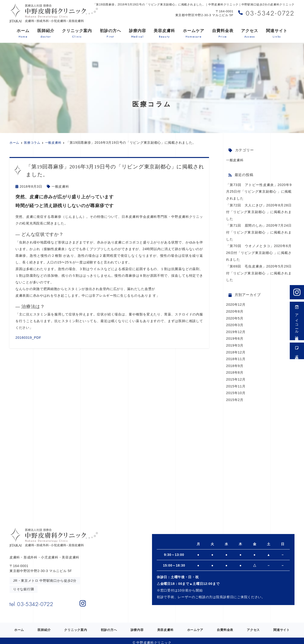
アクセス (250, 34)
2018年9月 (235, 362)
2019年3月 (235, 342)
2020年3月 (235, 322)
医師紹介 (46, 34)
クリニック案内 (77, 34)
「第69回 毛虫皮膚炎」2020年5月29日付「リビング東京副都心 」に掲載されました (259, 271)
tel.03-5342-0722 (41, 599)
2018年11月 (236, 356)
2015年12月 (236, 376)
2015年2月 (235, 396)
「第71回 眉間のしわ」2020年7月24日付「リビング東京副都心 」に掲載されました (259, 231)
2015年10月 (236, 389)
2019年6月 (235, 336)
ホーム (23, 34)
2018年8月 (235, 369)
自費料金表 (223, 34)
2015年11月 (236, 382)
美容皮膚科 (164, 34)
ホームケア (194, 34)
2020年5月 (235, 316)
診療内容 (138, 34)
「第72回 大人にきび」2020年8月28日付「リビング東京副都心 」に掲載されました (259, 211)
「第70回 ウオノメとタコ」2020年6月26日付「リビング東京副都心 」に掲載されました (259, 251)
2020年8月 (235, 309)
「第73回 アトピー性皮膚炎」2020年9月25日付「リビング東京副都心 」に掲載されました (259, 191)
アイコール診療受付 (297, 321)
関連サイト (277, 34)
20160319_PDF (28, 337)
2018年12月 (236, 349)
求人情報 (297, 351)
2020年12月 (236, 302)
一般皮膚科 (60, 186)
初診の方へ (110, 34)
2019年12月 (236, 329)
